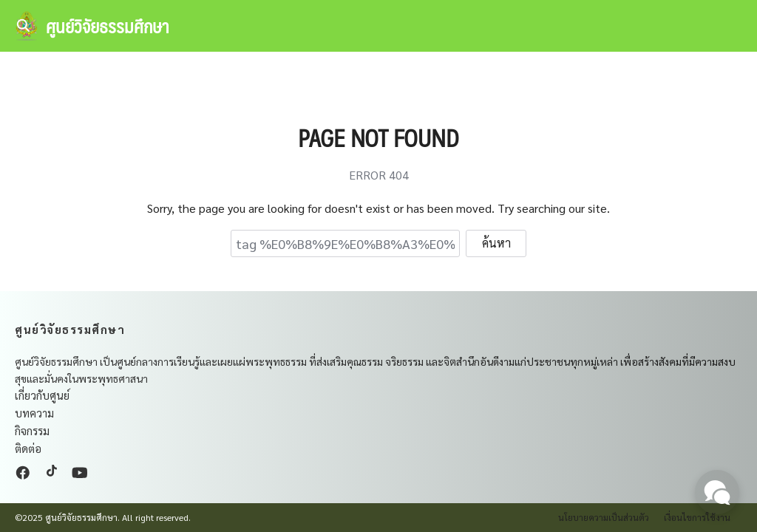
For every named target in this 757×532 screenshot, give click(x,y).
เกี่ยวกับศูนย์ (42, 395)
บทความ (34, 413)
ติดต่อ (28, 448)
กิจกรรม (32, 430)
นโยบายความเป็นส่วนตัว (604, 517)
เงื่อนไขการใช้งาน (697, 517)
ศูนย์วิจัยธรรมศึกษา (108, 26)
